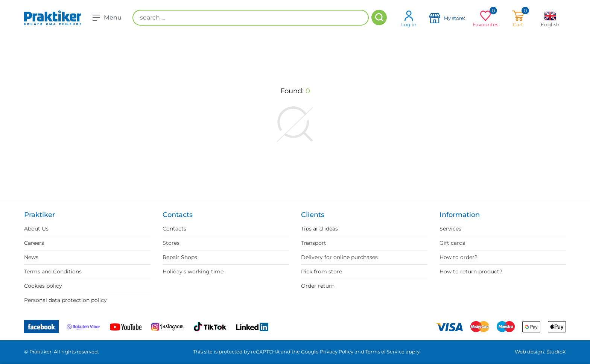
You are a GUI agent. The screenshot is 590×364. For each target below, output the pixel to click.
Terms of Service (385, 352)
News (31, 257)
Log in (409, 19)
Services (450, 229)
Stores (171, 243)
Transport (314, 243)
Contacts (174, 229)
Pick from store (322, 271)
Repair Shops (180, 257)
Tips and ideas (319, 229)
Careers (34, 243)
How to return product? (471, 271)
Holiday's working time (193, 271)
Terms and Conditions (53, 271)
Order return (318, 286)
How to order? (458, 257)
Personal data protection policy (65, 300)
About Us (36, 229)
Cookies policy (43, 286)
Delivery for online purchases (339, 257)
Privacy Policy (337, 352)
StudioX (556, 352)
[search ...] (251, 18)
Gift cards (452, 243)
